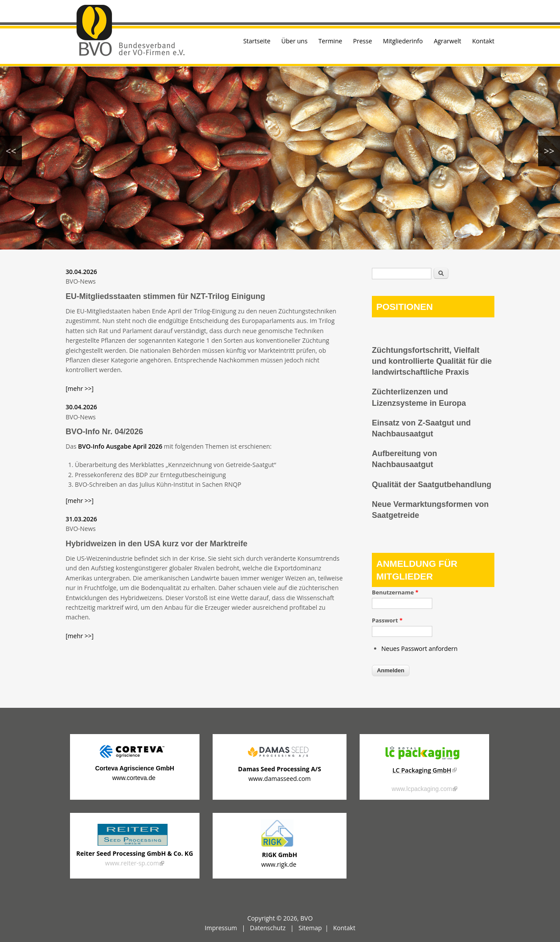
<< (11, 151)
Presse (362, 41)
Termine (330, 41)
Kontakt (483, 41)
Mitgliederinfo (403, 41)
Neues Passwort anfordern (420, 649)
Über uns (294, 41)
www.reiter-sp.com (135, 863)
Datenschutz (268, 928)
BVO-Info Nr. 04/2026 (104, 432)
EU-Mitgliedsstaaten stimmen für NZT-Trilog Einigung (165, 296)
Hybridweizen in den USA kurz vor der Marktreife (156, 544)
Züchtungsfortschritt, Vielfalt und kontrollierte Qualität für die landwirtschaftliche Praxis (432, 361)
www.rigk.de (280, 864)
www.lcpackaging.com (424, 789)
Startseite (257, 41)
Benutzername (395, 592)
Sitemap (310, 928)
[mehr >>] (80, 388)
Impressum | (227, 928)
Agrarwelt (447, 41)
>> (549, 151)
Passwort (387, 620)
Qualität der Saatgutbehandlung (432, 485)
